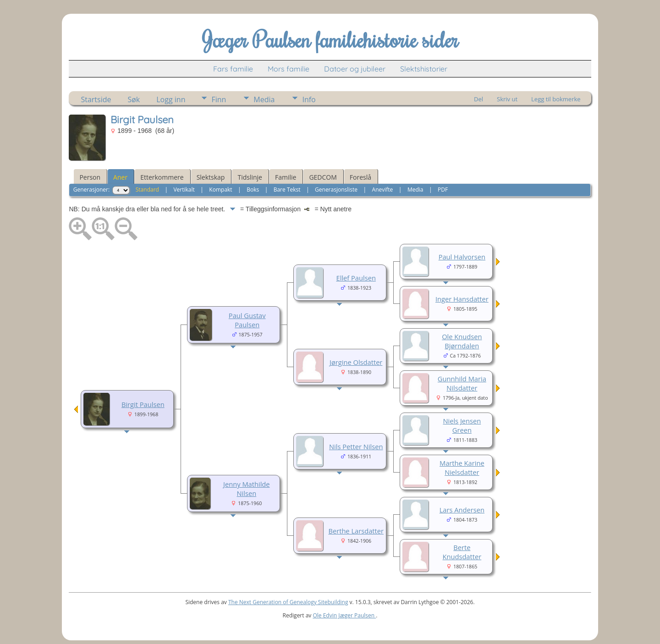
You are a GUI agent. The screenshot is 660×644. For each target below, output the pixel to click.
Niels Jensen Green (462, 425)
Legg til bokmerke (556, 99)
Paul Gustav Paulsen (247, 320)
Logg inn (171, 99)
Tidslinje (250, 177)
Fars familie (233, 69)
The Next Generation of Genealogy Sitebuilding (288, 602)
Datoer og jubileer (355, 69)
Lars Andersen (462, 510)
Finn (219, 99)
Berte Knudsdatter (462, 552)
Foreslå (360, 177)
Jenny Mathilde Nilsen (246, 489)
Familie (286, 177)
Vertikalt (184, 190)
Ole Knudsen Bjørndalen (462, 341)
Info (309, 99)
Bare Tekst (287, 190)
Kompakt (220, 190)
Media (264, 99)
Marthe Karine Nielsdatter (462, 468)
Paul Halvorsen (462, 257)
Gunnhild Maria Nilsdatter (462, 383)
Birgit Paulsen (143, 404)
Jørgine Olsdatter (356, 362)
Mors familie (289, 69)
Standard (147, 190)
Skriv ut (507, 99)
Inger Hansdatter (462, 299)
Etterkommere (162, 177)
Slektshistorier (424, 69)
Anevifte (383, 190)
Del (478, 99)
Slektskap (211, 177)
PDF (443, 190)
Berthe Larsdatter (356, 531)
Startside (96, 99)
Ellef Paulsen (356, 278)
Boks (253, 190)
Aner (120, 177)
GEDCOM (323, 177)
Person (90, 177)
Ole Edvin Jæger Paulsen (344, 615)
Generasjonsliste (336, 190)
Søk (134, 99)
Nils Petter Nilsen (356, 446)
